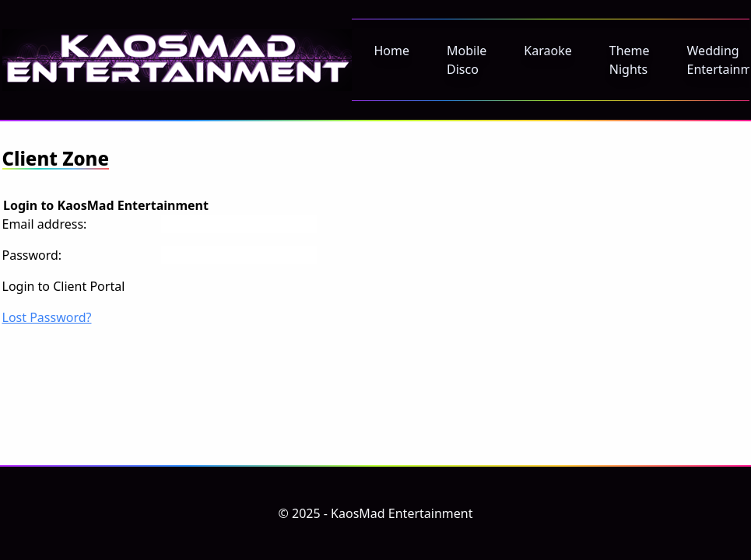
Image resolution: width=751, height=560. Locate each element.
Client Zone (56, 158)
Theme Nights (630, 60)
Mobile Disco (467, 60)
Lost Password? (47, 317)
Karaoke (547, 51)
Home (392, 51)
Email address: (45, 224)
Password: (32, 255)
